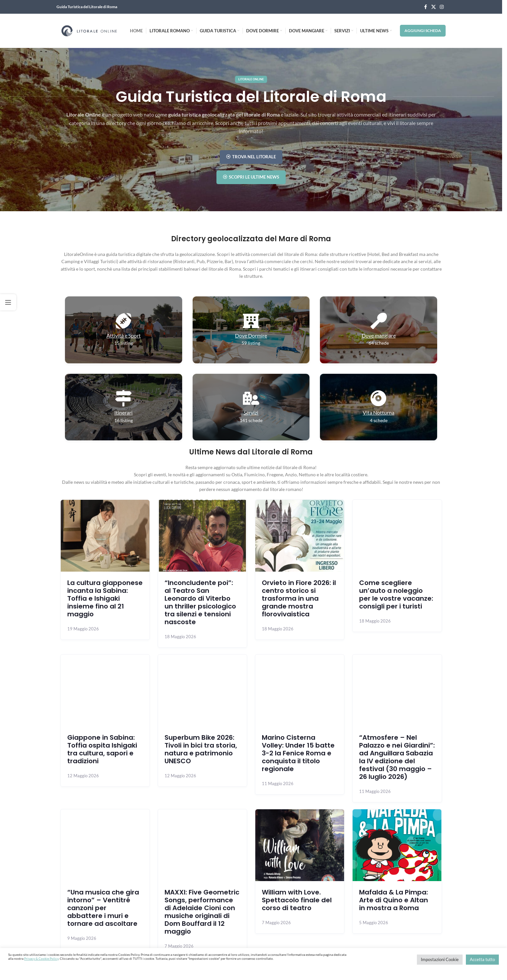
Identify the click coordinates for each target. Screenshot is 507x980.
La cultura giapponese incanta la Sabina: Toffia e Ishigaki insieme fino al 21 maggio (105, 598)
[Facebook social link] (425, 7)
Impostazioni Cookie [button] (440, 959)
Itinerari (123, 412)
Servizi (251, 412)
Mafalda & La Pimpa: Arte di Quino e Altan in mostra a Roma (394, 900)
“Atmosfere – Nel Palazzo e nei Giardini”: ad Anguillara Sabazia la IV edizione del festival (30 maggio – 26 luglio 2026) (397, 757)
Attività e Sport (124, 335)
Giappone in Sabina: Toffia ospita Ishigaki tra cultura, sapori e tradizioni (102, 749)
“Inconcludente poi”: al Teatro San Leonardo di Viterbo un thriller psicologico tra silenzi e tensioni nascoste (200, 602)
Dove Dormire (251, 335)
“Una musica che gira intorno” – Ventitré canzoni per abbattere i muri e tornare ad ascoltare (103, 908)
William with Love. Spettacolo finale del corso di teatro (297, 900)
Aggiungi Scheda (423, 31)
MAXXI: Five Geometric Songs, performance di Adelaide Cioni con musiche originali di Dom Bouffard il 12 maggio (202, 912)
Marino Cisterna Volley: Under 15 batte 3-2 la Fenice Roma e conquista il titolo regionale (298, 753)
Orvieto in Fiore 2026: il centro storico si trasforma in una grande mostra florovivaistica (299, 598)
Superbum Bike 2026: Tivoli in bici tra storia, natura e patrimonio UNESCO (201, 749)
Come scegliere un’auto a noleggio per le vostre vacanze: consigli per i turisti (396, 594)
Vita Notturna (379, 412)
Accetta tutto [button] (482, 959)
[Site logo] (89, 30)
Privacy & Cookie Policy (41, 958)
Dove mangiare (379, 335)
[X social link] (434, 7)
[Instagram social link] (442, 7)
